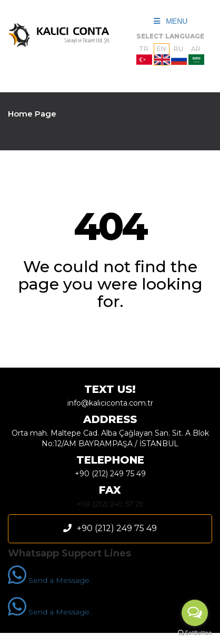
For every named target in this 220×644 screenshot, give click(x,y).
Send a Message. (49, 580)
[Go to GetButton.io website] (195, 633)
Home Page (32, 114)
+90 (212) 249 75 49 (110, 474)
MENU (171, 21)
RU (179, 55)
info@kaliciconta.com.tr (110, 403)
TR (144, 55)
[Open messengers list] (195, 613)
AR (196, 55)
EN (162, 55)
